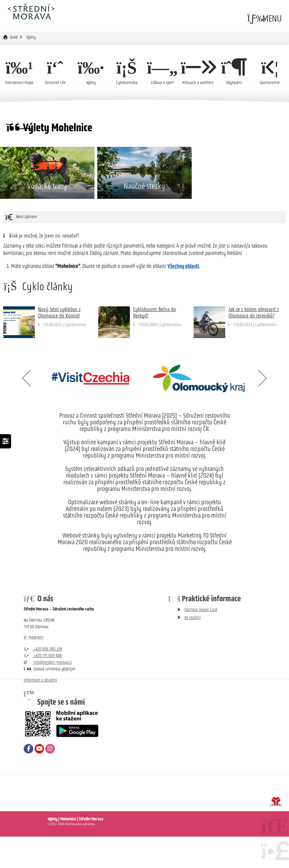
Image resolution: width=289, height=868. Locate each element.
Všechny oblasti (183, 297)
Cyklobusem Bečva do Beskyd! (154, 344)
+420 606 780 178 (43, 680)
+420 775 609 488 (43, 687)
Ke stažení (193, 649)
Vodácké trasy (47, 217)
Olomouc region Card (201, 641)
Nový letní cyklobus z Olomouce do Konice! (59, 344)
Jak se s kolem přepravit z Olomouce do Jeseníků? (254, 344)
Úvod (31, 11)
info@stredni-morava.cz (48, 694)
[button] (265, 18)
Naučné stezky (144, 217)
